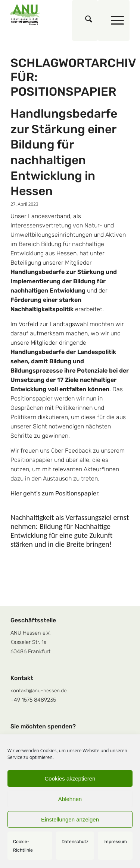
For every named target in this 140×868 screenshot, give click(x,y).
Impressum (115, 842)
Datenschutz (75, 842)
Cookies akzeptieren (70, 778)
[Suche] (85, 20)
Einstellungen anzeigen (70, 819)
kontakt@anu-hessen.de (38, 690)
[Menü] (114, 20)
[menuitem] (85, 20)
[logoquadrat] (58, 15)
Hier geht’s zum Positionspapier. (55, 493)
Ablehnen (70, 799)
